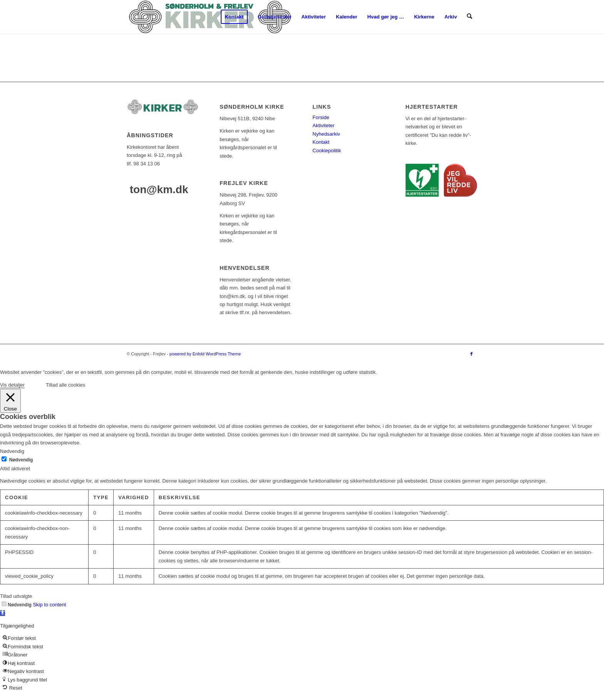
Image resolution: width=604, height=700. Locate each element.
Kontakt (321, 142)
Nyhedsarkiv (326, 134)
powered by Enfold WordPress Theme (205, 354)
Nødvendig (21, 460)
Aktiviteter (323, 125)
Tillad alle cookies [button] (65, 385)
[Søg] (470, 17)
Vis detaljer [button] (12, 385)
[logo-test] (210, 17)
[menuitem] (234, 17)
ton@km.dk (159, 189)
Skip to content (49, 605)
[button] (3, 613)
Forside (321, 117)
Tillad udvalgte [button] (16, 596)
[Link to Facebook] (471, 354)
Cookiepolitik (327, 151)
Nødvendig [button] (12, 451)
